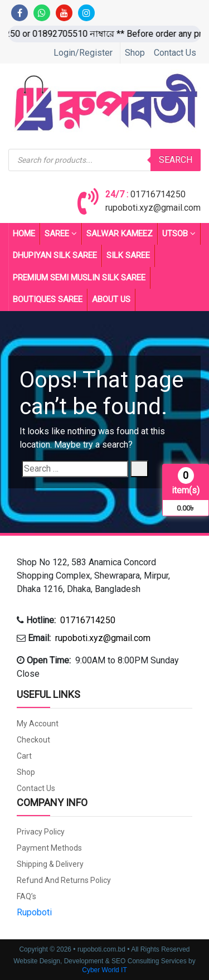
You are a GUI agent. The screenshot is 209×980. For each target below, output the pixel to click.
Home (24, 234)
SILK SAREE (128, 255)
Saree (61, 234)
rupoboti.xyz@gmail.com (153, 208)
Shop (135, 53)
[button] (104, 576)
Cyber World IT (104, 970)
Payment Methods (49, 848)
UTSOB (179, 234)
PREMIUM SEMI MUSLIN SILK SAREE (79, 278)
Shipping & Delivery (50, 864)
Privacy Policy (41, 832)
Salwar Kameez (120, 234)
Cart (24, 756)
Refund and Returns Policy (64, 880)
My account (38, 724)
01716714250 (158, 194)
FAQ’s (26, 896)
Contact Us (175, 53)
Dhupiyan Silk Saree (55, 255)
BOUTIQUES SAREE (48, 299)
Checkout (33, 740)
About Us (111, 299)
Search (176, 160)
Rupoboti (34, 912)
